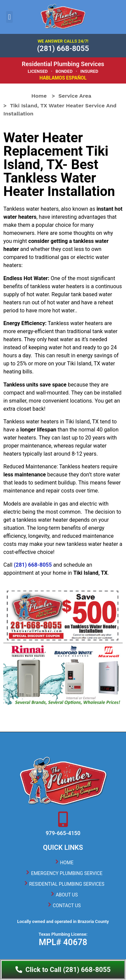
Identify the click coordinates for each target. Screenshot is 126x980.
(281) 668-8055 (63, 48)
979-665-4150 (63, 833)
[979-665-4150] (63, 819)
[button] (9, 17)
